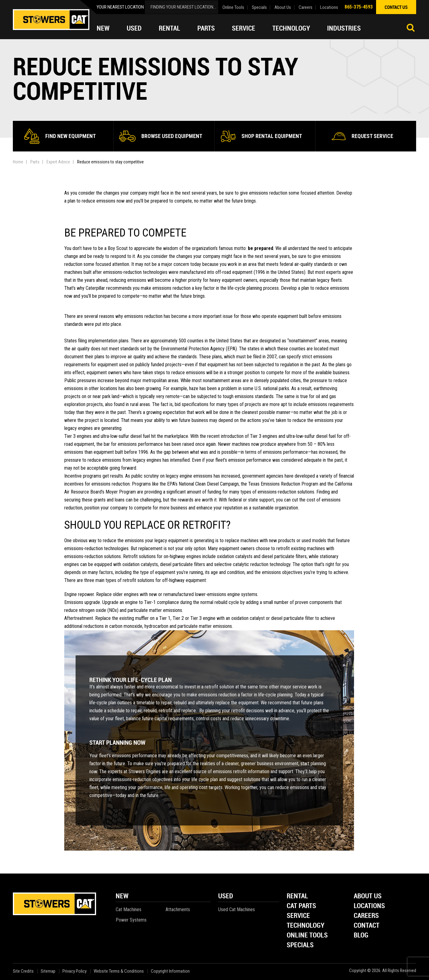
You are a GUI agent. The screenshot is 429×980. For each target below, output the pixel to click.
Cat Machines (129, 909)
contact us (396, 7)
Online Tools (233, 7)
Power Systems (131, 920)
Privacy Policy (75, 971)
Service (244, 28)
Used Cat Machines (237, 909)
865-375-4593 (359, 7)
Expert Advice (58, 162)
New (103, 28)
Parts (206, 28)
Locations (329, 7)
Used (134, 28)
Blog (361, 935)
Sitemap (48, 971)
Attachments (178, 909)
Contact (367, 926)
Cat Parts (301, 906)
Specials (259, 7)
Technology (291, 28)
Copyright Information (170, 971)
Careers (306, 7)
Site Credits (23, 971)
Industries (344, 28)
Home (18, 162)
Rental (170, 28)
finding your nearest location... (183, 7)
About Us (283, 7)
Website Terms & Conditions (119, 971)
